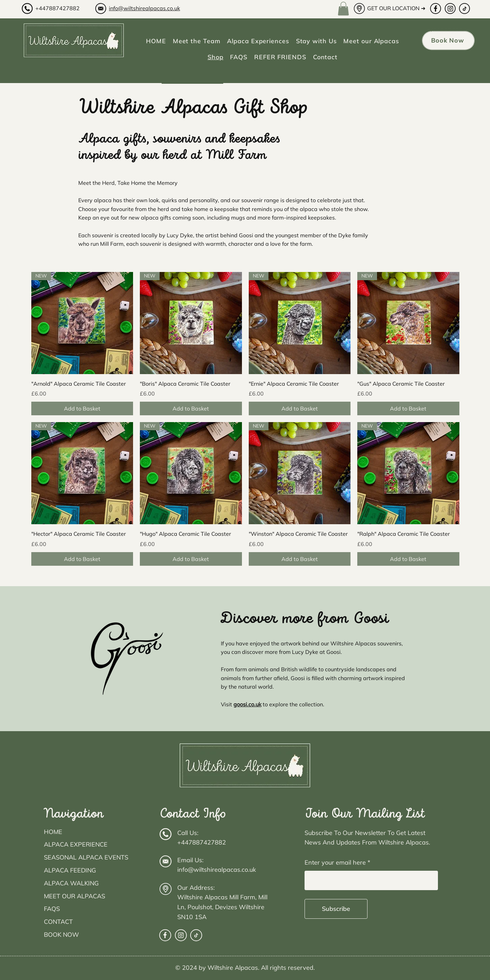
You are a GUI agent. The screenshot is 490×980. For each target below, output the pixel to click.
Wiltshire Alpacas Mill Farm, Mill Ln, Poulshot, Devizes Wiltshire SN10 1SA (222, 907)
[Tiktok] (464, 9)
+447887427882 (58, 8)
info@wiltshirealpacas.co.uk (144, 8)
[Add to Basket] (82, 408)
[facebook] (436, 9)
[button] (343, 9)
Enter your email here (335, 863)
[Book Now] (448, 41)
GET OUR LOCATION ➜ (396, 8)
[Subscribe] (336, 909)
